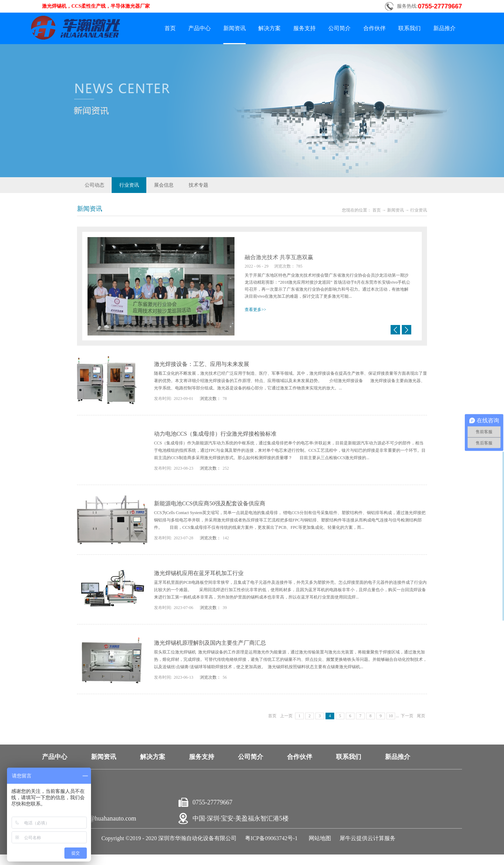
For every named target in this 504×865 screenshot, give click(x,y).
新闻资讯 (395, 210)
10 (391, 716)
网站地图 (318, 838)
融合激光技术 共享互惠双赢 (279, 257)
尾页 (421, 716)
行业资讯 (419, 210)
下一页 (407, 716)
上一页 (286, 716)
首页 (170, 28)
